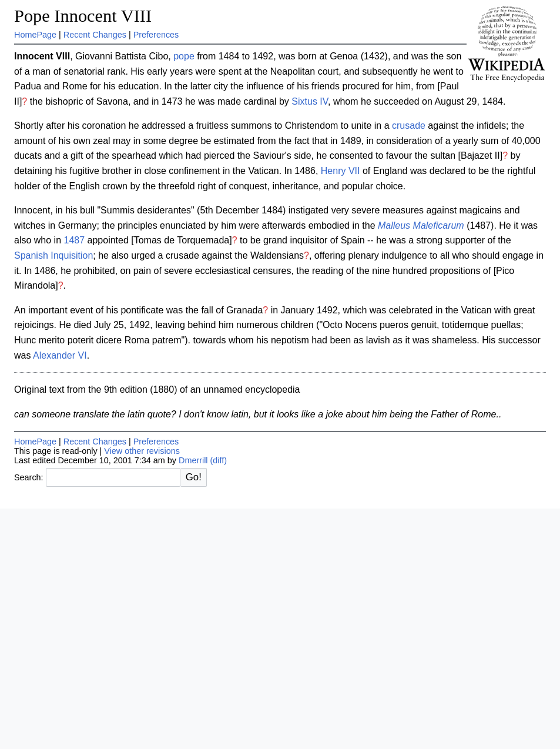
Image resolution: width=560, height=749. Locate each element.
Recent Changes (95, 35)
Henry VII (341, 171)
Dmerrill (193, 460)
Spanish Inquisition (53, 255)
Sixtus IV (310, 101)
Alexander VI (60, 355)
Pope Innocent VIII (83, 16)
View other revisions (142, 451)
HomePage (35, 35)
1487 (75, 240)
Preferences (156, 35)
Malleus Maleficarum (421, 225)
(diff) (219, 460)
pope (184, 56)
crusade (409, 126)
